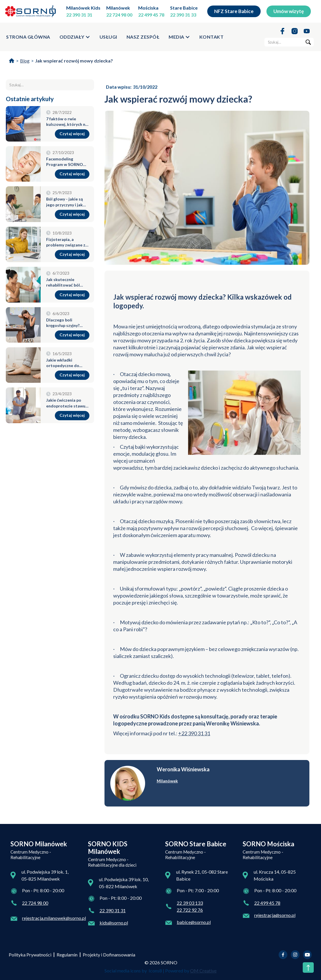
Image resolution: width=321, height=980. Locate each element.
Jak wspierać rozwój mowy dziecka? (74, 61)
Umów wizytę (289, 11)
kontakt (212, 37)
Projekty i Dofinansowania (109, 955)
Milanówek (118, 8)
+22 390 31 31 (194, 733)
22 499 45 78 (151, 15)
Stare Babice (184, 8)
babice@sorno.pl (194, 922)
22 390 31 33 (183, 15)
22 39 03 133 (190, 903)
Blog (25, 61)
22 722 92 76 (190, 910)
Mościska (148, 8)
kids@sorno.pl (114, 923)
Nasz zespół (143, 37)
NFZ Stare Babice (234, 11)
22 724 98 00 (119, 15)
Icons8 (155, 971)
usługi (108, 37)
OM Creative (203, 971)
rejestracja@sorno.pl (275, 915)
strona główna (28, 37)
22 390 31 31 (79, 15)
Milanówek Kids (83, 8)
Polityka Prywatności (30, 955)
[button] (75, 37)
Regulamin (67, 955)
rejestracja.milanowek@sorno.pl (54, 918)
